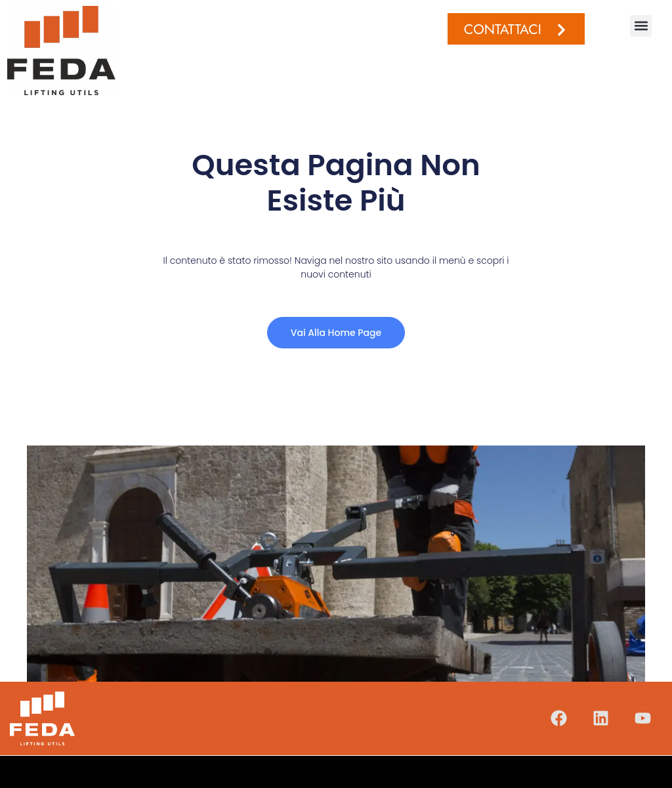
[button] (641, 26)
